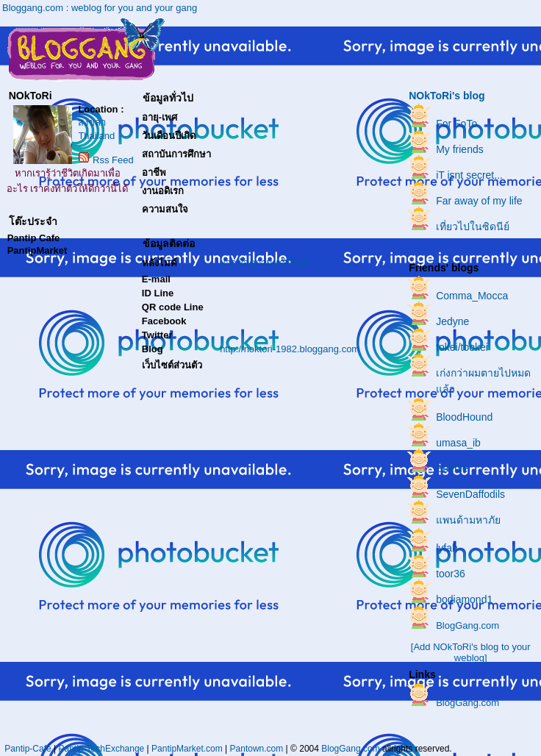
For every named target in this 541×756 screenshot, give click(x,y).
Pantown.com (257, 749)
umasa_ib (458, 443)
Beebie (452, 468)
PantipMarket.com (187, 749)
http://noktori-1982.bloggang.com (290, 349)
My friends (460, 149)
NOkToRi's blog (447, 96)
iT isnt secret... (469, 175)
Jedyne (452, 321)
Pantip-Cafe (28, 749)
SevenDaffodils (470, 494)
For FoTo (456, 124)
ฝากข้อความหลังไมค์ (264, 263)
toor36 (451, 574)
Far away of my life (479, 201)
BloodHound (464, 417)
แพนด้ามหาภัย (468, 520)
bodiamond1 (464, 599)
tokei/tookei (462, 347)
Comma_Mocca (472, 296)
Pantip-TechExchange (102, 749)
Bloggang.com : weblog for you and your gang (100, 8)
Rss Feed (113, 160)
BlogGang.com (467, 625)
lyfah (447, 548)
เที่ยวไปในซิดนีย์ (473, 227)
